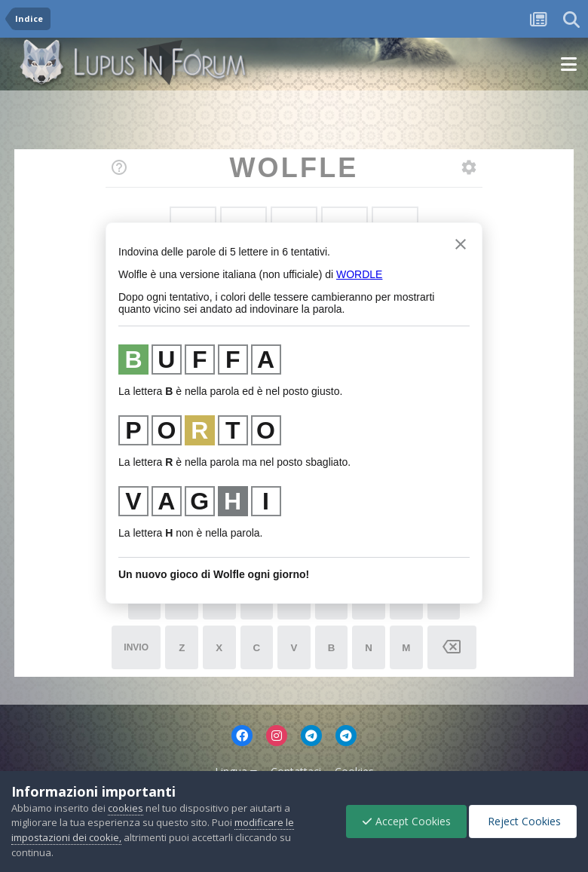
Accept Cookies (406, 821)
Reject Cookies (523, 821)
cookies (126, 808)
